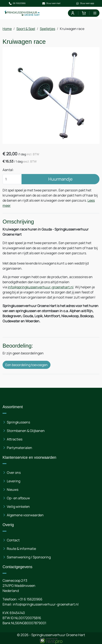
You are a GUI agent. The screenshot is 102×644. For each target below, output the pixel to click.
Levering (14, 481)
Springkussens (18, 422)
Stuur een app (85, 3)
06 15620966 (17, 3)
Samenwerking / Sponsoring (29, 557)
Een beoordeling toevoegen (27, 365)
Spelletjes (47, 29)
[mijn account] (73, 13)
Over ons (14, 473)
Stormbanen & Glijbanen (26, 431)
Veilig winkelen (18, 507)
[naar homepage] (22, 13)
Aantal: (8, 170)
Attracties (15, 439)
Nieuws (13, 490)
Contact (13, 540)
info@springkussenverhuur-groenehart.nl (41, 287)
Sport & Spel (26, 29)
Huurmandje (60, 179)
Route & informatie (21, 549)
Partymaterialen (19, 448)
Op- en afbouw (18, 498)
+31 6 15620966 (30, 599)
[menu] (95, 13)
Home (7, 29)
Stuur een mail (51, 3)
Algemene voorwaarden (25, 515)
